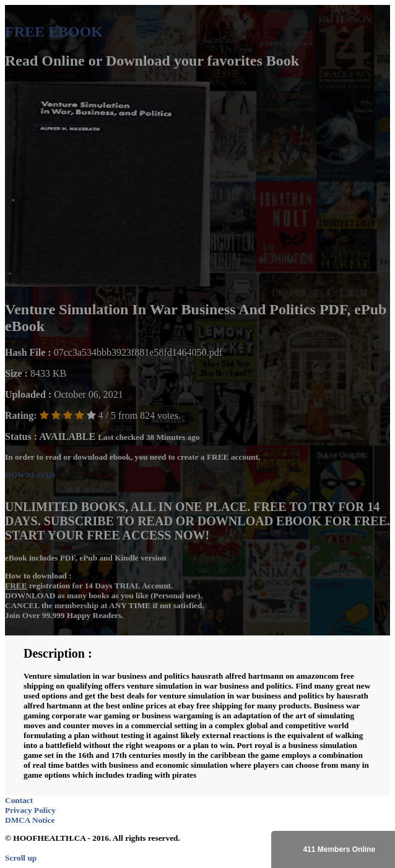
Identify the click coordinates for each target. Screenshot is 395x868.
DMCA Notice (30, 820)
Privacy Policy (30, 810)
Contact (19, 800)
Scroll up (21, 858)
